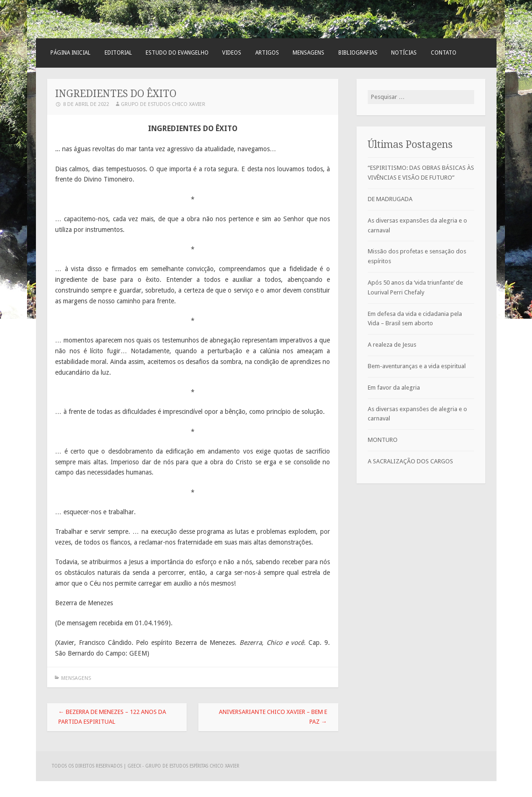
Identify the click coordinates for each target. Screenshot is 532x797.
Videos (232, 53)
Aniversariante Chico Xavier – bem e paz (273, 717)
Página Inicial (70, 53)
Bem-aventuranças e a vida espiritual (417, 366)
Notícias (404, 53)
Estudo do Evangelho (177, 53)
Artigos (267, 53)
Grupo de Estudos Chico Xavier (163, 104)
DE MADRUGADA (390, 199)
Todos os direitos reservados (88, 766)
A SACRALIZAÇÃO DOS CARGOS (410, 461)
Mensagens (308, 53)
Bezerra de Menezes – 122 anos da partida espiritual (112, 717)
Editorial (118, 53)
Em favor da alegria (394, 388)
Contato (444, 53)
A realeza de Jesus (392, 345)
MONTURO (383, 440)
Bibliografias (358, 53)
